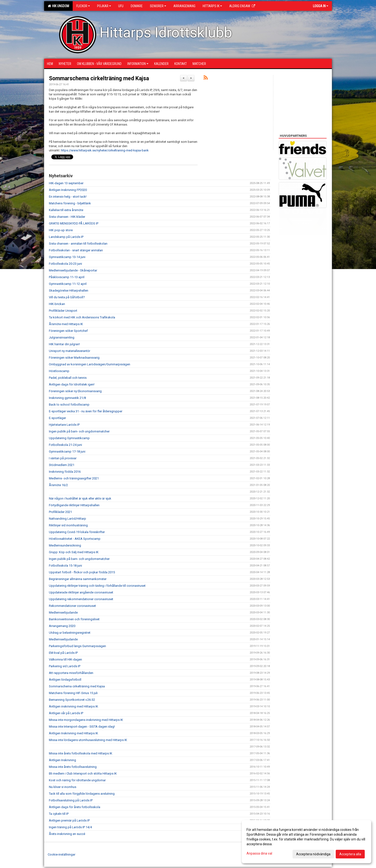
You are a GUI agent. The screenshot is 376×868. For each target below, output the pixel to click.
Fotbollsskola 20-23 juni (65, 264)
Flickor (83, 6)
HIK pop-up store (61, 230)
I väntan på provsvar (63, 458)
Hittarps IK (212, 6)
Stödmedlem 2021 (62, 465)
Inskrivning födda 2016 (65, 472)
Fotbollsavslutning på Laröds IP (71, 800)
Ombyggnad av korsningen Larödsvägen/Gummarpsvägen (90, 364)
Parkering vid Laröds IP (65, 666)
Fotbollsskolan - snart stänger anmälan (76, 250)
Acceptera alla (350, 854)
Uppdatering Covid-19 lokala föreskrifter (77, 532)
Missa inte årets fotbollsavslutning (73, 767)
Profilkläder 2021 (60, 512)
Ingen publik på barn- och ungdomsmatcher (79, 431)
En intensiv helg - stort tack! (68, 197)
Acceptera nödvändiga (313, 854)
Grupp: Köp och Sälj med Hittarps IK (74, 552)
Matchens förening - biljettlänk (70, 203)
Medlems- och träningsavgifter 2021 (74, 478)
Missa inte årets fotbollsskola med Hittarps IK (81, 753)
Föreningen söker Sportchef (68, 331)
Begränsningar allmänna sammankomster (78, 579)
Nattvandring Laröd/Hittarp (68, 519)
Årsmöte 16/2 (58, 485)
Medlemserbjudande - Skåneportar (73, 270)
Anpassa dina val (259, 853)
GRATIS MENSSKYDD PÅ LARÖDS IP (74, 223)
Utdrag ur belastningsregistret (70, 633)
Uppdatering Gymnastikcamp (69, 438)
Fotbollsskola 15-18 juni (65, 566)
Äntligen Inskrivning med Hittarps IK (73, 733)
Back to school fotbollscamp (69, 405)
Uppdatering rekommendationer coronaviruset (81, 599)
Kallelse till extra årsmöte (66, 210)
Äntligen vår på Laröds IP (66, 713)
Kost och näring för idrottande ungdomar (77, 780)
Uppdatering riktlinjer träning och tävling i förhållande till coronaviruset (97, 586)
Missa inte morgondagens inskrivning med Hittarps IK (86, 720)
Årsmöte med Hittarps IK (66, 324)
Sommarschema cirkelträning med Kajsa (99, 78)
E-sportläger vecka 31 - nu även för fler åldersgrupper (86, 411)
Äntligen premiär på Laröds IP (69, 820)
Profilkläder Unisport (63, 311)
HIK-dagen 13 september (66, 183)
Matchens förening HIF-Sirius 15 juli (73, 693)
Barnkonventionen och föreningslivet (74, 619)
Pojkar (104, 6)
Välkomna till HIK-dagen (65, 659)
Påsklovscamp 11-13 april (67, 277)
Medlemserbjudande (63, 612)
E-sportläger (57, 418)
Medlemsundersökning (65, 545)
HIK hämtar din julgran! (64, 344)
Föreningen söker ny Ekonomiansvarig (75, 391)
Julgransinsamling (62, 337)
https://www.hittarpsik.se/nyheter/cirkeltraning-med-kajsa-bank (105, 150)
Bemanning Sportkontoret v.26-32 (72, 700)
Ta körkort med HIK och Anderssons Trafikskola (82, 317)
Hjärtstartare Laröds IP (64, 425)
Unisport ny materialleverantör (70, 351)
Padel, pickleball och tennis (68, 378)
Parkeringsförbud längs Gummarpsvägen (77, 646)
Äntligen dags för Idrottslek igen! (72, 384)
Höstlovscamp (59, 371)
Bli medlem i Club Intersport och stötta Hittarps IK (83, 773)
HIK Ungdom (58, 6)
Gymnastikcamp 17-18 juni (67, 451)
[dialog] (306, 842)
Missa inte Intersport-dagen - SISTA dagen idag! (82, 727)
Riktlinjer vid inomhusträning (68, 525)
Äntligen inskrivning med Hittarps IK (73, 706)
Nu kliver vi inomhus (63, 787)
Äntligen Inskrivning (62, 760)
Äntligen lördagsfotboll (65, 680)
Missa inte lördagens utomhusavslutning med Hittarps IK (88, 740)
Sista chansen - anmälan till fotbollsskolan (78, 244)
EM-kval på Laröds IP (63, 653)
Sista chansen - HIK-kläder (67, 217)
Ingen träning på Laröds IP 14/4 (70, 827)
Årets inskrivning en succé (67, 834)
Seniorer (158, 6)
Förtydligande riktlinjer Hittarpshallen (74, 505)
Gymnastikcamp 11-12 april (68, 284)
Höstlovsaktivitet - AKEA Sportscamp (75, 539)
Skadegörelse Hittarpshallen (69, 290)
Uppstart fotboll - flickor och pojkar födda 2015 (82, 572)
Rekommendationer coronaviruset (72, 606)
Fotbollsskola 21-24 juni (65, 445)
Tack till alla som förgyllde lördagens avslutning (82, 794)
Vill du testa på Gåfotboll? (67, 297)
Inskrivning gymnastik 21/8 (67, 398)
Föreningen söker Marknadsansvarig (74, 358)
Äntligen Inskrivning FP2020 (68, 190)
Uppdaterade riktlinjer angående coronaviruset (81, 592)
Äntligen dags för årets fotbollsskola (75, 807)
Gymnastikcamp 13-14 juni (67, 257)
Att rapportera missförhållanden (71, 673)
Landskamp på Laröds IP (66, 237)
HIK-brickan (57, 304)
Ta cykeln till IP (59, 814)
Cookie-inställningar (62, 854)
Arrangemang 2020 (62, 626)
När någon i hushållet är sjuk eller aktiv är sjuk (80, 498)
